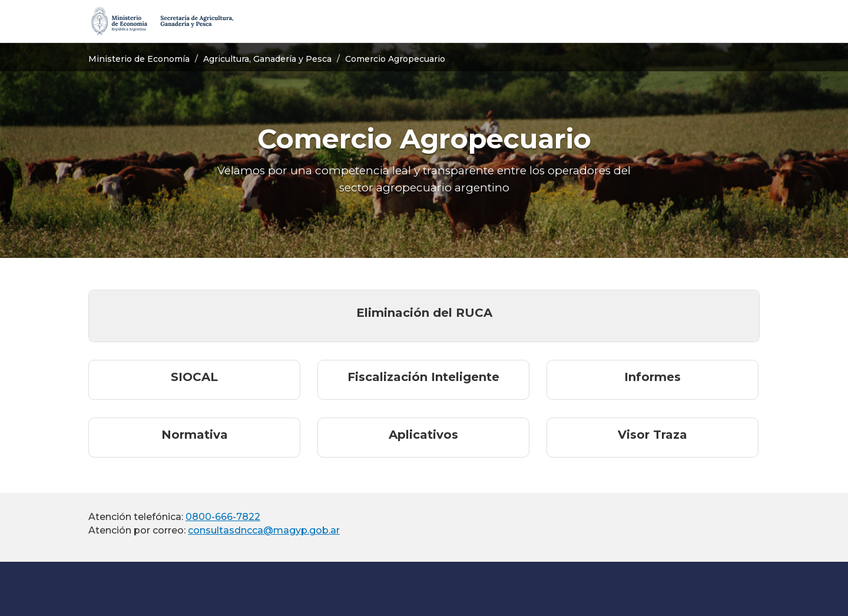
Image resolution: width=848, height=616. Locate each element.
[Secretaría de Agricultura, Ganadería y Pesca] (161, 21)
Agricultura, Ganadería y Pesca (267, 59)
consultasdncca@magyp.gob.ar (264, 530)
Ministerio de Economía (139, 59)
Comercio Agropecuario (395, 59)
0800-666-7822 (223, 517)
